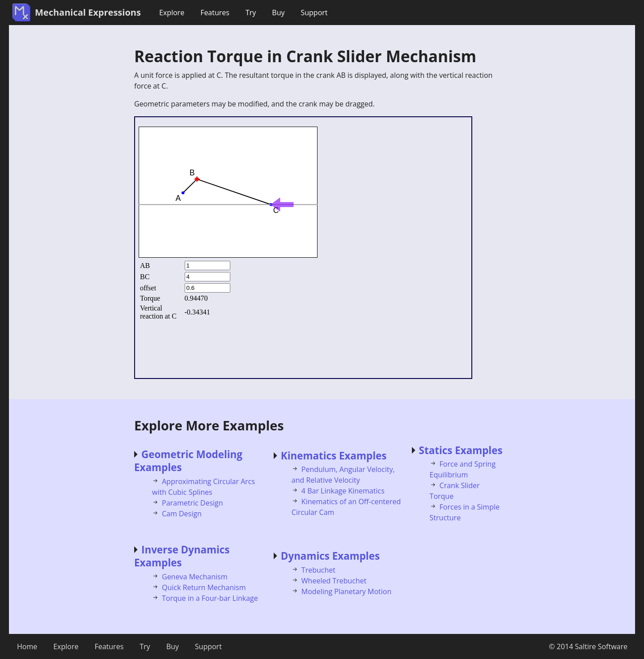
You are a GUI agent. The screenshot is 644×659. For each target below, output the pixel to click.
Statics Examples (461, 450)
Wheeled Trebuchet (334, 581)
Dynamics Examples (330, 556)
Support (314, 13)
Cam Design (182, 514)
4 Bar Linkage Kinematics (343, 491)
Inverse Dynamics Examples (182, 556)
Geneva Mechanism (195, 577)
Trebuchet (318, 570)
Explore (172, 13)
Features (215, 13)
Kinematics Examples (334, 456)
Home (27, 646)
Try (251, 13)
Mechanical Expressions (88, 12)
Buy (278, 13)
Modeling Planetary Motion (346, 591)
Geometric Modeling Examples (188, 461)
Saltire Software (601, 646)
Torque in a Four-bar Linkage (210, 598)
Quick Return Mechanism (204, 587)
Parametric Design (193, 503)
